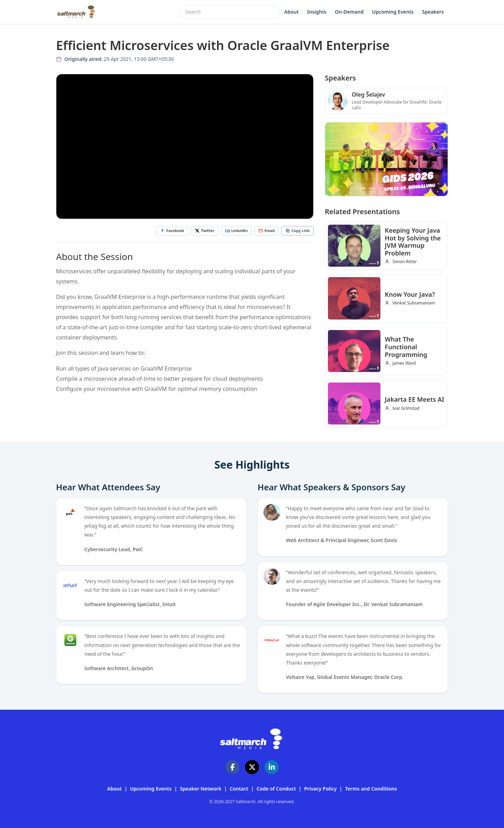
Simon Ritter (405, 262)
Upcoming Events (393, 12)
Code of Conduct (276, 789)
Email (267, 230)
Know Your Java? (410, 294)
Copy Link (297, 230)
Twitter (204, 230)
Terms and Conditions (371, 789)
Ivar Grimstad (406, 408)
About (291, 12)
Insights (317, 12)
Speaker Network (201, 789)
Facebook (172, 230)
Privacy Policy (320, 789)
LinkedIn (236, 230)
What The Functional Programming (406, 347)
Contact (239, 789)
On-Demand (349, 12)
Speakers (433, 12)
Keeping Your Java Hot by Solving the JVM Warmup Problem (413, 242)
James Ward (404, 363)
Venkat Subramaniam (414, 303)
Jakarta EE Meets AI (414, 399)
